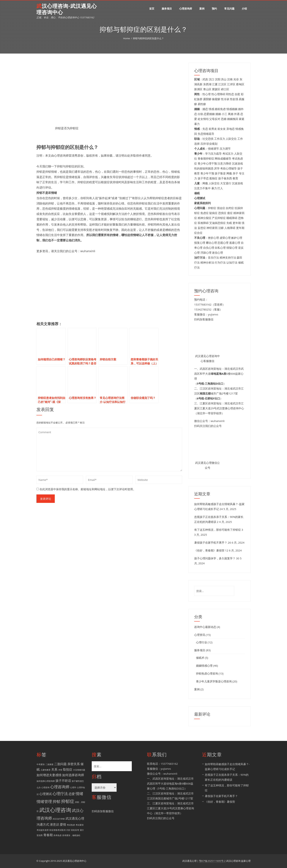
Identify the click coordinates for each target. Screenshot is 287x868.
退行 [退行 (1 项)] (82, 830)
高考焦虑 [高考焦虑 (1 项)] (57, 835)
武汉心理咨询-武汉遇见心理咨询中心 (67, 9)
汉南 (230, 79)
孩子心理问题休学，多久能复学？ (215, 558)
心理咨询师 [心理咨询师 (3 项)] (60, 787)
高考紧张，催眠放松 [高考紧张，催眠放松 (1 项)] (71, 835)
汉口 (211, 79)
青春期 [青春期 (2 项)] (48, 835)
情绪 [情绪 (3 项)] (79, 794)
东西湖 (207, 84)
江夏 (215, 84)
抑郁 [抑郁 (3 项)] (57, 801)
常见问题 (229, 9)
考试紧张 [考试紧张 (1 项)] (80, 825)
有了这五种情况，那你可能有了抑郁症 (218, 530)
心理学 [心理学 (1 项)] (73, 787)
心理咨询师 (186, 9)
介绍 (244, 9)
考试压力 (228, 154)
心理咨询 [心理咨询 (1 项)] (45, 787)
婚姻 (218, 114)
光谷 (236, 79)
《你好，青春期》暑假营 (209, 550)
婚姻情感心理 (204, 666)
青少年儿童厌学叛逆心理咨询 (214, 681)
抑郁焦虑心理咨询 (207, 673)
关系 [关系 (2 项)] (54, 769)
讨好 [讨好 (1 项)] (68, 830)
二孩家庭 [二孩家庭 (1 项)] (49, 764)
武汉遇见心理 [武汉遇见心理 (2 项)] (75, 818)
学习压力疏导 (213, 154)
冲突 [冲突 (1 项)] (60, 770)
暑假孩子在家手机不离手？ (211, 542)
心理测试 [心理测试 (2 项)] (46, 794)
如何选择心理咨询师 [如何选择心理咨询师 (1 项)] (46, 781)
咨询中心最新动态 (205, 627)
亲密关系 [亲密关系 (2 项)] (74, 764)
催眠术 (200, 658)
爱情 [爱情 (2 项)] (63, 824)
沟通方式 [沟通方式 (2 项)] (43, 824)
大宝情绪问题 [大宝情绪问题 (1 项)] (79, 770)
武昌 (205, 79)
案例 (202, 9)
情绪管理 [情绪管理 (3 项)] (44, 801)
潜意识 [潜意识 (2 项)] (54, 824)
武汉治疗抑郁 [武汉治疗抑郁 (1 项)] (59, 819)
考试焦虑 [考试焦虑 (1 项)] (71, 825)
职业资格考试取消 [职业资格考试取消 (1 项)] (57, 830)
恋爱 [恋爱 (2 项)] (72, 794)
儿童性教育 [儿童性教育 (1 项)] (45, 770)
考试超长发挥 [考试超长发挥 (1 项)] (43, 830)
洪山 (224, 79)
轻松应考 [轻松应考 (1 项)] (75, 830)
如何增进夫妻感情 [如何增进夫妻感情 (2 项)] (49, 775)
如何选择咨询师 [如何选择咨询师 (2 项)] (73, 775)
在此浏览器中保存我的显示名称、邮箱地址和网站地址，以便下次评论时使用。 (88, 489)
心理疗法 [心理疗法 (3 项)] (60, 794)
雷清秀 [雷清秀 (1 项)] (40, 835)
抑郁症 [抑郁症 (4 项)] (68, 801)
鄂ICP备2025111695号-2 (212, 861)
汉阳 (218, 79)
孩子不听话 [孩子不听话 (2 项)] (63, 781)
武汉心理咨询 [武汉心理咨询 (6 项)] (55, 810)
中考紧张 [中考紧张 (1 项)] (41, 764)
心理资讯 (200, 635)
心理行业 (202, 642)
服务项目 (167, 9)
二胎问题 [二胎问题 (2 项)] (60, 764)
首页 (152, 9)
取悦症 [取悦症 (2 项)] (68, 769)
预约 (214, 9)
